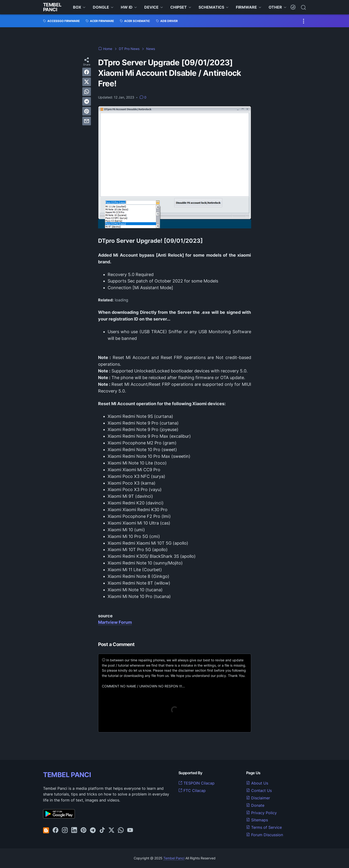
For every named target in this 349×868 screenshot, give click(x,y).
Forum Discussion (265, 835)
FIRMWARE (246, 7)
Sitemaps (257, 820)
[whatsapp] (87, 92)
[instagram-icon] (65, 830)
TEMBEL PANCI (67, 775)
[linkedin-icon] (74, 830)
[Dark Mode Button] (293, 7)
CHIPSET (179, 7)
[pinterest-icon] (83, 830)
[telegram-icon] (93, 830)
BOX (77, 7)
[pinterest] (87, 111)
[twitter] (87, 82)
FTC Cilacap (192, 791)
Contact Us (259, 791)
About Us (257, 783)
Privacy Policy (261, 813)
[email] (87, 121)
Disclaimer (258, 798)
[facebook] (87, 72)
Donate (255, 805)
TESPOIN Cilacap (197, 783)
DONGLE (101, 7)
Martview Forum (115, 622)
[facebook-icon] (55, 830)
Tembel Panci (52, 7)
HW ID (127, 7)
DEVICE (151, 7)
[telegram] (87, 101)
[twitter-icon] (111, 830)
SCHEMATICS (211, 7)
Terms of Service (264, 827)
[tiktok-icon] (102, 830)
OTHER (275, 7)
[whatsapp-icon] (121, 830)
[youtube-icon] (130, 830)
